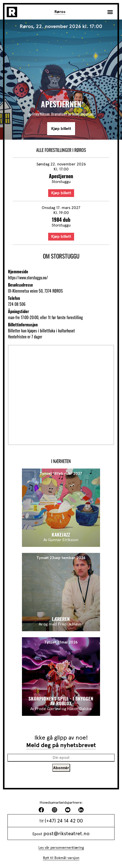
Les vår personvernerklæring (61, 848)
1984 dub (61, 220)
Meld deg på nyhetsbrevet (61, 745)
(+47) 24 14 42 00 (64, 821)
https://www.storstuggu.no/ (28, 278)
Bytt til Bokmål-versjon (61, 858)
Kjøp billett (61, 129)
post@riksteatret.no (66, 833)
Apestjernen (61, 176)
